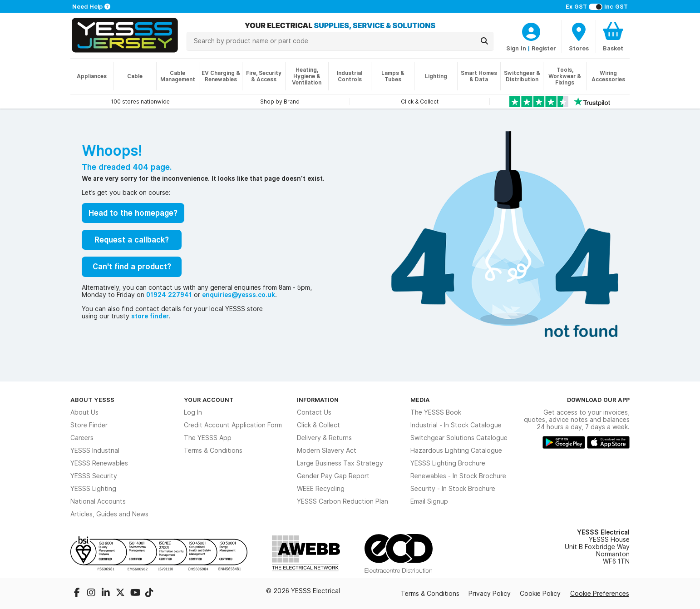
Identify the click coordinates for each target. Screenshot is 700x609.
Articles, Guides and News (109, 514)
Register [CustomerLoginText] (544, 48)
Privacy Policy (490, 594)
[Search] (484, 41)
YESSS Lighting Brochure (448, 463)
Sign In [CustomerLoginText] (516, 48)
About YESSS (92, 400)
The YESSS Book (436, 412)
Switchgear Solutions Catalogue (459, 438)
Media (420, 400)
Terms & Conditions (213, 451)
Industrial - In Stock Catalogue (456, 425)
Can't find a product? (132, 267)
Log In (193, 412)
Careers (82, 438)
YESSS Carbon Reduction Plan (343, 501)
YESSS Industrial (95, 451)
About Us (84, 412)
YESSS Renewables (99, 463)
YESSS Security (94, 476)
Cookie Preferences (600, 594)
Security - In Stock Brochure (453, 489)
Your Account (209, 400)
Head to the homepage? (133, 213)
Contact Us (314, 412)
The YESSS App (208, 438)
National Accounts (98, 501)
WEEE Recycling (321, 489)
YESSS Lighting (93, 489)
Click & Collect (318, 425)
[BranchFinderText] (579, 36)
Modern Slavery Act (327, 451)
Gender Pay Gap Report (333, 476)
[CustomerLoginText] (531, 30)
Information (318, 400)
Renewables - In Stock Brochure (458, 476)
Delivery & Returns (324, 438)
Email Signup (429, 501)
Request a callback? (132, 240)
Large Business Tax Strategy (340, 463)
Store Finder (89, 425)
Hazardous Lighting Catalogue (456, 451)
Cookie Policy (540, 594)
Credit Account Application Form (233, 425)
